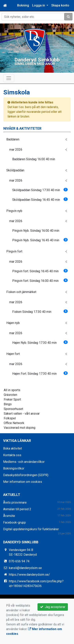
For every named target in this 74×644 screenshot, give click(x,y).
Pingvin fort (14, 251)
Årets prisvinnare (15, 502)
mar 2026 (16, 149)
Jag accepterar (53, 607)
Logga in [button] (39, 5)
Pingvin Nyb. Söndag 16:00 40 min (36, 230)
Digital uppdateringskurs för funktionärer (31, 529)
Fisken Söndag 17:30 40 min (40, 311)
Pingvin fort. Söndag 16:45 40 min (40, 271)
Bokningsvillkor (14, 468)
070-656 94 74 (19, 561)
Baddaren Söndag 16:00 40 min (34, 159)
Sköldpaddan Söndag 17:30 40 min (40, 190)
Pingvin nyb (14, 211)
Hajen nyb (13, 323)
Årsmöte (9, 516)
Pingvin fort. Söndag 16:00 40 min (40, 280)
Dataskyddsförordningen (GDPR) (26, 475)
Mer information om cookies (23, 482)
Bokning (23, 5)
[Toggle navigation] (9, 78)
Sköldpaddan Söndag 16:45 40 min (40, 199)
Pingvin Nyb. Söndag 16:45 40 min (40, 240)
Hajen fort (13, 354)
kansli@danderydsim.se (25, 568)
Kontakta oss (12, 455)
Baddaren (13, 139)
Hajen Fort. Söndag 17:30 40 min (40, 373)
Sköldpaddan (15, 170)
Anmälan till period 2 (17, 509)
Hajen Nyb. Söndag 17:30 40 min (40, 342)
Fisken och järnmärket (21, 292)
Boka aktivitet (13, 448)
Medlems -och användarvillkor (24, 462)
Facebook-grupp (15, 522)
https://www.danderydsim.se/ (29, 574)
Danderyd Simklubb (37, 59)
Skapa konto (60, 5)
